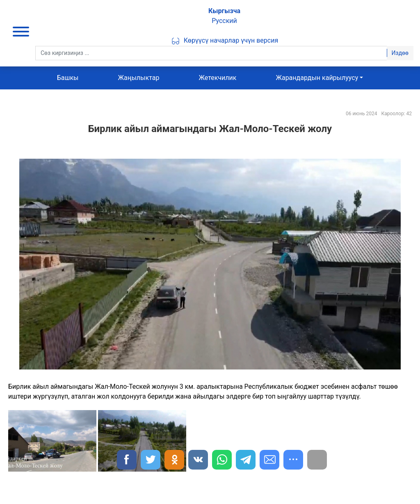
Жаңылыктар (138, 78)
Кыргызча (224, 11)
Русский (224, 21)
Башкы (68, 78)
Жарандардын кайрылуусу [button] (317, 78)
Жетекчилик (217, 78)
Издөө (400, 53)
